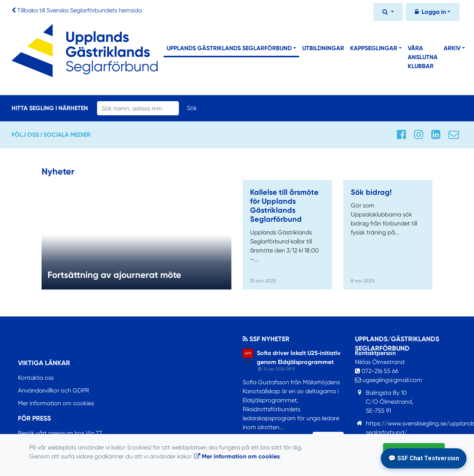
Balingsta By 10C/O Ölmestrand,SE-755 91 (390, 402)
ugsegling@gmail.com (388, 380)
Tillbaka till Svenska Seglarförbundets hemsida (80, 10)
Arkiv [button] (452, 48)
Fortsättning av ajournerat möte (114, 275)
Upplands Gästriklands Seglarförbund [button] (229, 48)
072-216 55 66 (376, 371)
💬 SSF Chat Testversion (424, 458)
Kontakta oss (36, 378)
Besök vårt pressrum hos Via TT (60, 433)
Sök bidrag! (371, 192)
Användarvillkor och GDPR (54, 390)
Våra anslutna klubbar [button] (423, 57)
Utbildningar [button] (323, 48)
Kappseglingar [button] (374, 48)
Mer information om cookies (56, 403)
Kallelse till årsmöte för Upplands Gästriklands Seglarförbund (284, 206)
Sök (192, 108)
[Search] (138, 108)
